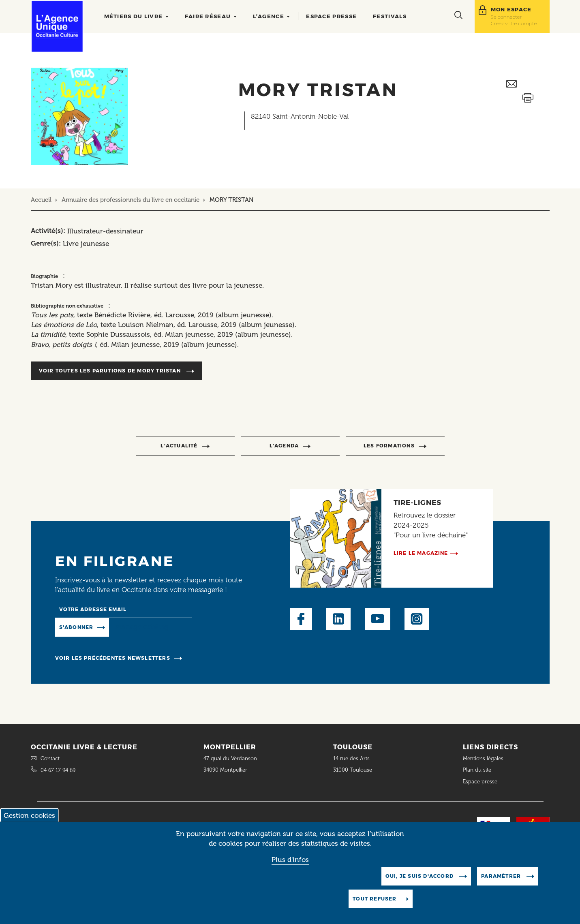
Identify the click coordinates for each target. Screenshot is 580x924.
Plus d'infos (290, 865)
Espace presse (331, 16)
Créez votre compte (514, 23)
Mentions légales (484, 758)
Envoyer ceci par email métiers (528, 84)
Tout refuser (375, 904)
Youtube (378, 619)
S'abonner (76, 627)
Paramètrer (502, 882)
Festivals (390, 16)
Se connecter (506, 17)
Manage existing (142, 627)
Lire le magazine (421, 553)
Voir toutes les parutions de (111, 371)
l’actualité (179, 446)
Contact (50, 758)
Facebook (301, 619)
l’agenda (284, 446)
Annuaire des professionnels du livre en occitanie (131, 200)
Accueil (41, 200)
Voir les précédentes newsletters (113, 658)
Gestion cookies (29, 821)
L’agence (272, 16)
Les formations (389, 446)
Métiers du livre (136, 16)
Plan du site (477, 770)
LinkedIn (338, 619)
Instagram (417, 619)
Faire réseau (211, 16)
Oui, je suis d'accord (420, 882)
